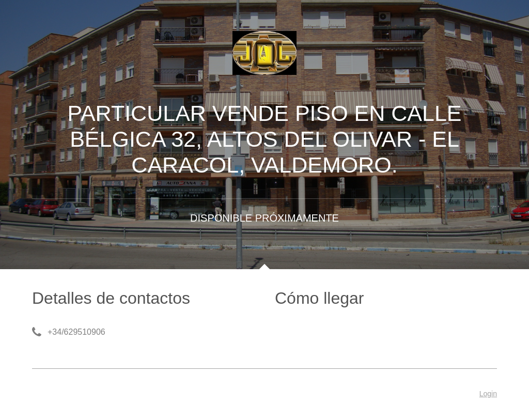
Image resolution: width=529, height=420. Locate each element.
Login (488, 394)
